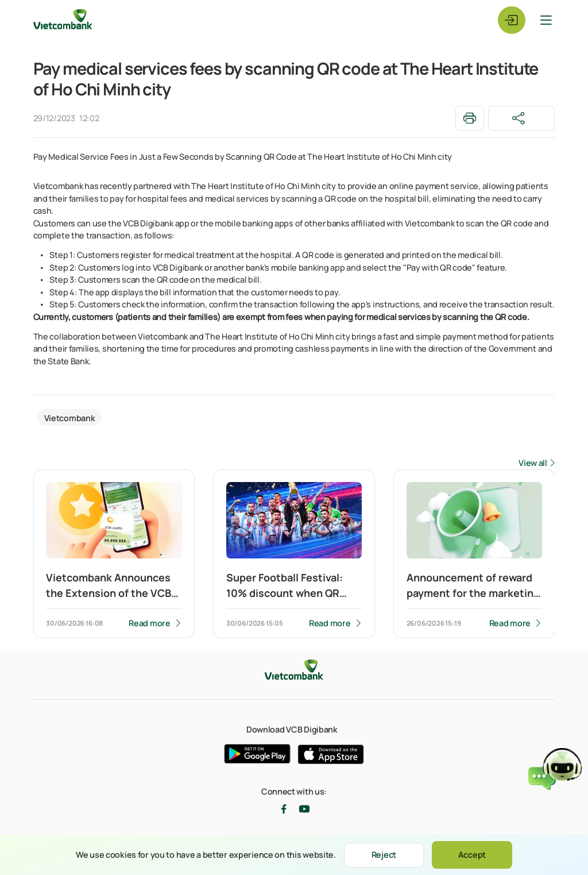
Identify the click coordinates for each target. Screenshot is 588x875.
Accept (472, 855)
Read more (149, 623)
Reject (384, 855)
